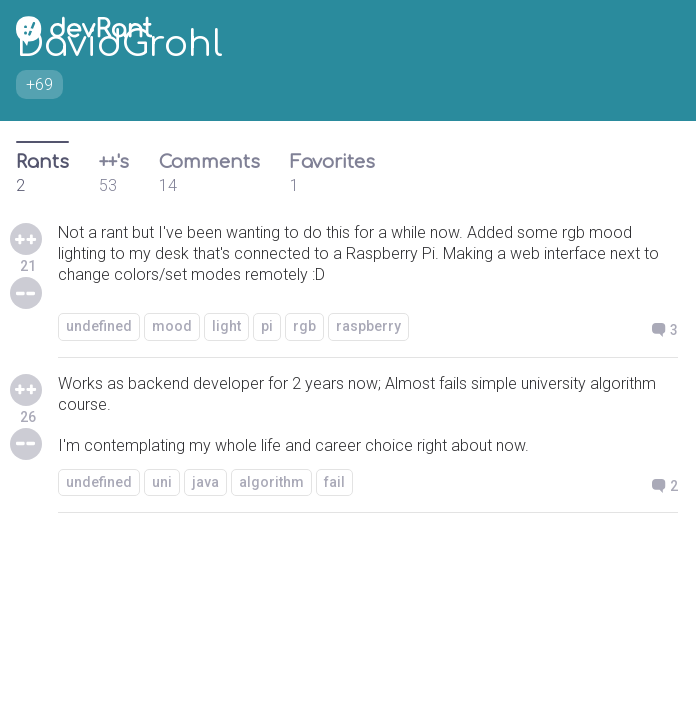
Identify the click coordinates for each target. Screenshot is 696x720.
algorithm (271, 482)
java (205, 482)
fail (334, 482)
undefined (99, 326)
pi (267, 326)
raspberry (368, 326)
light (226, 326)
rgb (304, 326)
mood (172, 326)
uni (162, 482)
